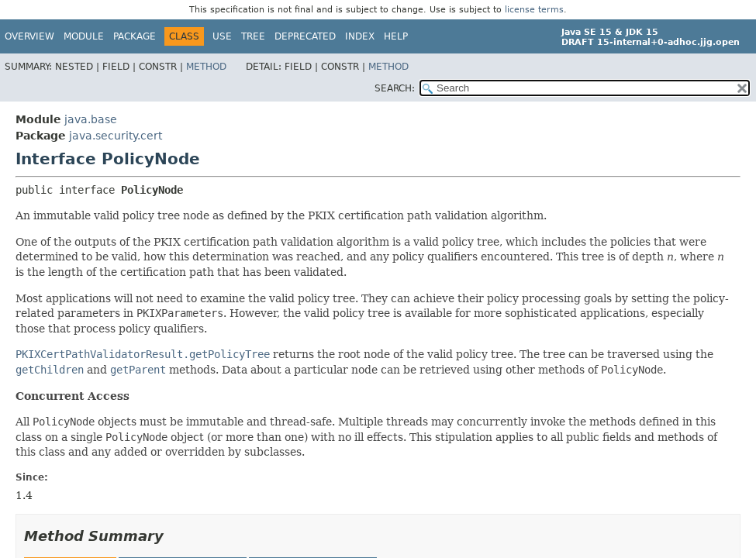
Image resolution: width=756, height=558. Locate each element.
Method (206, 67)
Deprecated (305, 36)
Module (84, 36)
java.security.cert (116, 136)
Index (360, 36)
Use (222, 36)
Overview (29, 36)
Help (396, 36)
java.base (91, 119)
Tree (253, 36)
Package (135, 36)
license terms (534, 10)
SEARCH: (395, 88)
